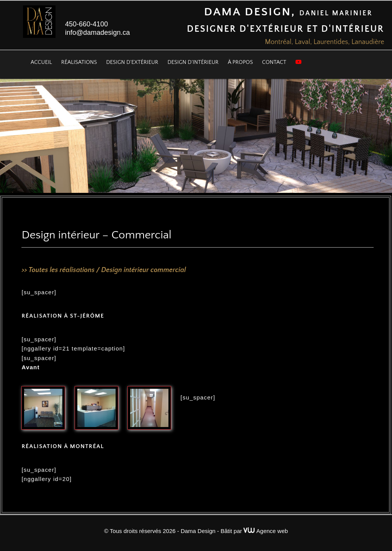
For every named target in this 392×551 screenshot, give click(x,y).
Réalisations (79, 62)
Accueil (41, 62)
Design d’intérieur (193, 62)
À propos (240, 62)
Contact (274, 62)
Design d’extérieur (132, 62)
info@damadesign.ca (97, 33)
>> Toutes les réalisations (58, 270)
